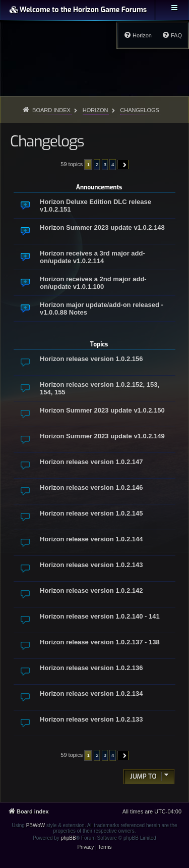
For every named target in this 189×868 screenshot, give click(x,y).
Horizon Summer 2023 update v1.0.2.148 (102, 227)
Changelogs (47, 141)
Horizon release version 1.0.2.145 (91, 513)
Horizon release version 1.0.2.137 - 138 (100, 642)
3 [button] (105, 164)
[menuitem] (172, 35)
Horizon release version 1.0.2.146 (91, 488)
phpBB (69, 838)
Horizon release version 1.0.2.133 (91, 719)
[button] (123, 165)
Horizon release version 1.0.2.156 (91, 359)
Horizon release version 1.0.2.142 (91, 591)
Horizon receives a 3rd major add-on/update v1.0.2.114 (92, 257)
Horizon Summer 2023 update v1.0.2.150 (102, 410)
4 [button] (113, 164)
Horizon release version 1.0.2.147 (91, 462)
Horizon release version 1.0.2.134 (91, 694)
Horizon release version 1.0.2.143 (91, 565)
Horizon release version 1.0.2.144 (91, 539)
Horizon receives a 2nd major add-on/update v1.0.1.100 (93, 283)
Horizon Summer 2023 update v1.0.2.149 (102, 436)
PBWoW (36, 825)
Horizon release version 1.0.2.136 (91, 668)
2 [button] (97, 164)
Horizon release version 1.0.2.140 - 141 (100, 616)
